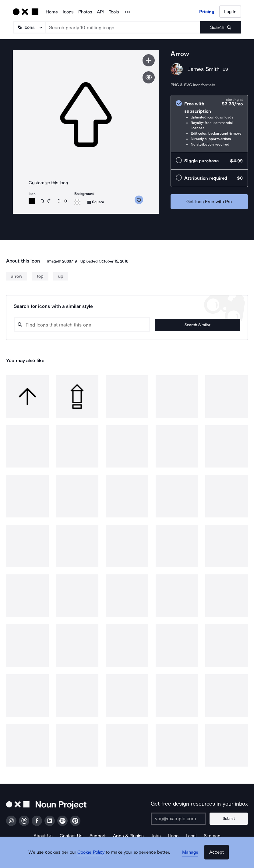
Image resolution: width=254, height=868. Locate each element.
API (100, 12)
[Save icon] (149, 60)
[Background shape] (96, 202)
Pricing (207, 12)
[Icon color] (32, 201)
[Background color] (77, 202)
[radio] (209, 124)
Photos (85, 12)
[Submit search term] (221, 27)
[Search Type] (29, 27)
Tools (114, 12)
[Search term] (123, 27)
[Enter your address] (182, 819)
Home (52, 12)
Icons (68, 12)
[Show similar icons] (149, 77)
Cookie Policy (94, 857)
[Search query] (102, 325)
